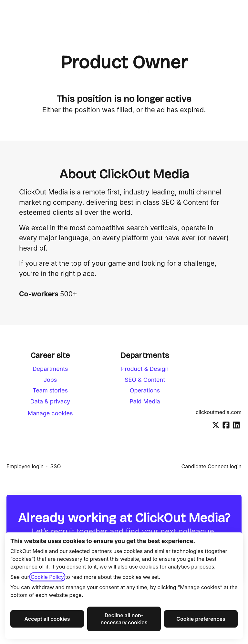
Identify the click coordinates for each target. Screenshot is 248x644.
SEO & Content (145, 380)
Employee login (25, 466)
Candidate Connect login (212, 466)
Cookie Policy (47, 577)
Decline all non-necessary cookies (124, 619)
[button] (235, 13)
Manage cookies (50, 413)
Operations (145, 390)
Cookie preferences (201, 619)
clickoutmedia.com (219, 412)
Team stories (50, 390)
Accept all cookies (47, 619)
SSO (56, 466)
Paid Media (145, 401)
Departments (50, 369)
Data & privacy (50, 401)
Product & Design (145, 369)
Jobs (50, 380)
